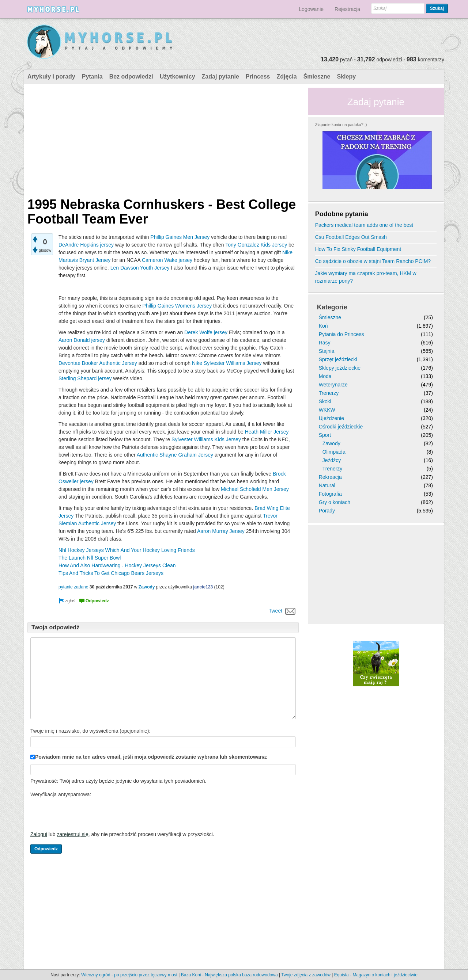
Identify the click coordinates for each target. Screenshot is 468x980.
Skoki (325, 401)
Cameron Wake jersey (167, 260)
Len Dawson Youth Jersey (140, 268)
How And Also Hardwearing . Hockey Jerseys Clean (117, 565)
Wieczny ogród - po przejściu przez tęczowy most (129, 975)
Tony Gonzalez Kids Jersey (256, 245)
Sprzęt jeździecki (338, 359)
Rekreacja (330, 477)
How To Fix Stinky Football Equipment (358, 249)
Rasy (325, 343)
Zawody (147, 587)
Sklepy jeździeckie (340, 368)
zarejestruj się (72, 834)
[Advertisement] (163, 139)
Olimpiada (334, 452)
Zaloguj (39, 834)
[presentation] (86, 814)
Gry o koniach (335, 502)
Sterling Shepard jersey (85, 378)
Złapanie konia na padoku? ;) (341, 125)
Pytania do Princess (341, 334)
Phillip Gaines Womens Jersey (177, 306)
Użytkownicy (178, 77)
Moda (325, 376)
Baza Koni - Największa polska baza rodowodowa (229, 975)
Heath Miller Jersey (267, 432)
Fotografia (330, 494)
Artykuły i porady (51, 77)
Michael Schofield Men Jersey (255, 489)
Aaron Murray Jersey (221, 531)
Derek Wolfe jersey (206, 332)
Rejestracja (347, 9)
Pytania (92, 77)
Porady (327, 511)
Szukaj (437, 8)
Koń (323, 326)
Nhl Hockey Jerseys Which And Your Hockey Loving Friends (127, 550)
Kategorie (332, 307)
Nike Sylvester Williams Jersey (227, 363)
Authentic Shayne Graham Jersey (175, 455)
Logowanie (311, 9)
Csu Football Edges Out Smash (351, 237)
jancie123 (203, 587)
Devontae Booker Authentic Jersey (98, 363)
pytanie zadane (73, 587)
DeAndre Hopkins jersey (86, 245)
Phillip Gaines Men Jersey (180, 237)
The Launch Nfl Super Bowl (90, 558)
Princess (258, 77)
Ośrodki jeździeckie (341, 427)
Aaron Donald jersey (82, 340)
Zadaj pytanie (220, 77)
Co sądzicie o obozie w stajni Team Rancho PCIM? (373, 261)
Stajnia (327, 351)
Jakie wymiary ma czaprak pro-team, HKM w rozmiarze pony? (366, 277)
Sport (325, 435)
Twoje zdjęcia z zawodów (306, 975)
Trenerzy (329, 393)
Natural (327, 485)
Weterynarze (333, 385)
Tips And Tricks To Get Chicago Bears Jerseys (111, 573)
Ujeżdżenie (331, 418)
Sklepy (346, 77)
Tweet (275, 611)
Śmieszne (317, 77)
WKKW (327, 410)
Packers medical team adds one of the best (364, 225)
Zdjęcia (287, 77)
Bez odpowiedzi (131, 77)
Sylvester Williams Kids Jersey (206, 439)
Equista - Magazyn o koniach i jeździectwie (376, 975)
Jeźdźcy (332, 460)
